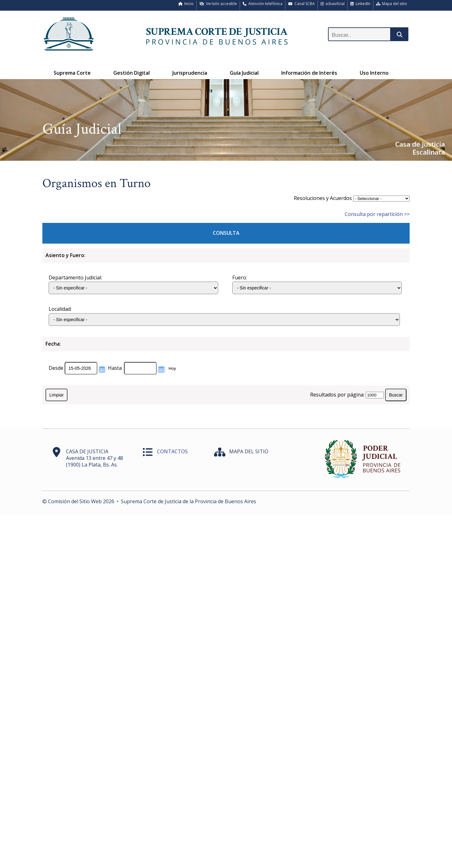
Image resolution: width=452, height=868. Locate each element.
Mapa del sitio (392, 4)
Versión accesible (218, 4)
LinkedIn (360, 4)
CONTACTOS (172, 451)
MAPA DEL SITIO (249, 451)
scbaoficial (333, 4)
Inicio (186, 4)
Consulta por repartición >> (377, 214)
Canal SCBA (301, 4)
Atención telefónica (263, 4)
